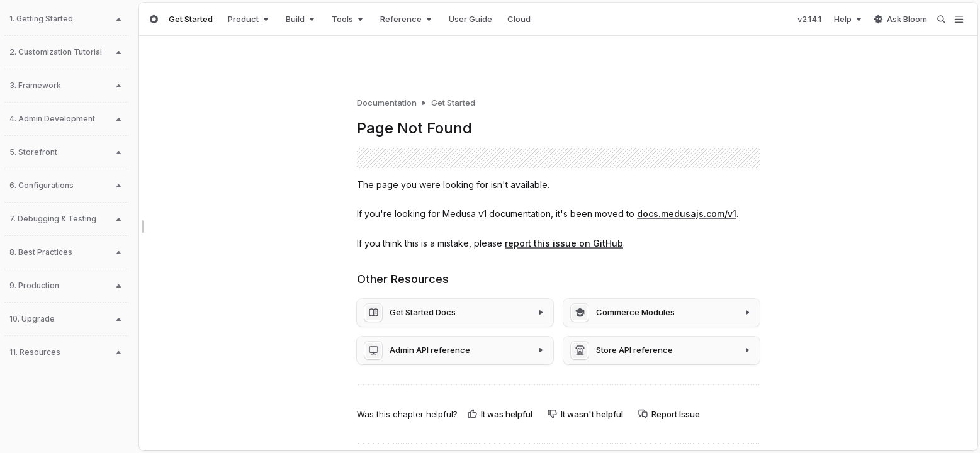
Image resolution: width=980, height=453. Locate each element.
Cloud (519, 19)
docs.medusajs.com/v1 (687, 214)
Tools (348, 19)
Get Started (191, 19)
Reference (407, 19)
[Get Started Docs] (455, 313)
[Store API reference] (662, 350)
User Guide (470, 19)
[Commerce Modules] (662, 313)
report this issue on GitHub (564, 243)
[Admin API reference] (455, 350)
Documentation (387, 103)
